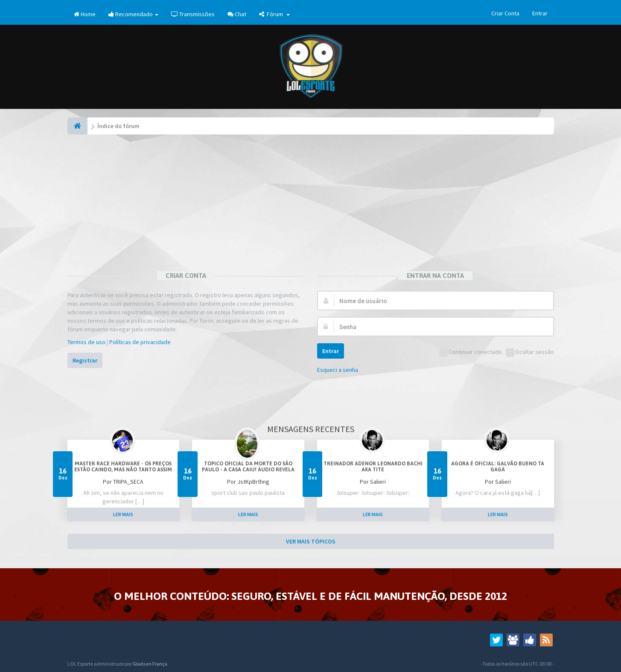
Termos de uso (86, 342)
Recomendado (133, 14)
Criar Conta (505, 13)
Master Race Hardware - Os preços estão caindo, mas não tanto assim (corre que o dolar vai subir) (123, 470)
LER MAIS (123, 514)
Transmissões (193, 14)
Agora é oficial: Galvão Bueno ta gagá (498, 467)
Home (85, 14)
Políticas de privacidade (140, 342)
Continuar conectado (471, 352)
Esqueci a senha (338, 370)
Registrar (85, 360)
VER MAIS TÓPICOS (311, 541)
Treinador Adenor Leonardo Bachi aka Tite (373, 467)
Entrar (540, 13)
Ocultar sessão (530, 352)
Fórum (274, 14)
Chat (237, 14)
